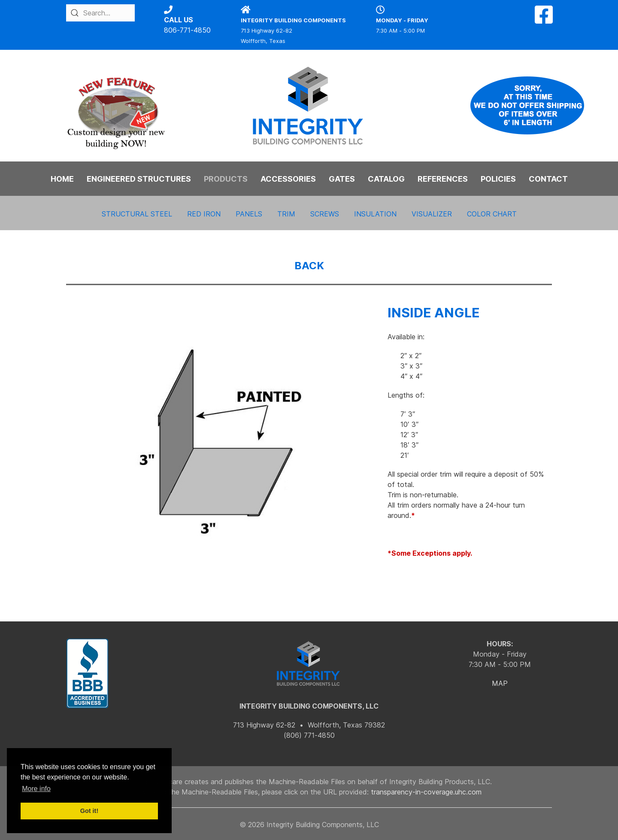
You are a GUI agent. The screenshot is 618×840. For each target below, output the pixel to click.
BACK (309, 266)
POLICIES (498, 179)
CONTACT (548, 179)
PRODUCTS (226, 179)
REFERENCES (443, 179)
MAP (500, 683)
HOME (62, 179)
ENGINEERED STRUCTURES (139, 179)
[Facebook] (544, 20)
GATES (342, 179)
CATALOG (386, 179)
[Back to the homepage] (309, 106)
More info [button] (36, 789)
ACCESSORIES (288, 179)
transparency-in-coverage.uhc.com (426, 792)
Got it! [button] (89, 811)
